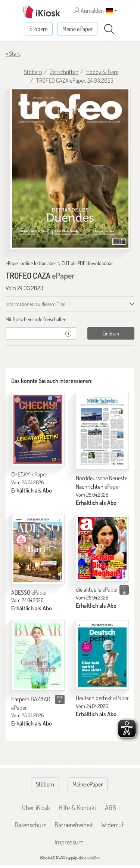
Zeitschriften (64, 72)
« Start (13, 53)
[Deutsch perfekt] (102, 655)
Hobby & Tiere (102, 72)
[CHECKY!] (38, 430)
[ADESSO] (38, 549)
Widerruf (112, 825)
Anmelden (89, 10)
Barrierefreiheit (74, 825)
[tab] (70, 319)
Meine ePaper (77, 29)
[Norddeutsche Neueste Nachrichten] (102, 431)
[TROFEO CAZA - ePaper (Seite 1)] (70, 169)
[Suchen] (109, 29)
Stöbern (39, 29)
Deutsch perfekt (102, 698)
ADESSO (29, 592)
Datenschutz (30, 825)
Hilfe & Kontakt (77, 807)
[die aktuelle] (102, 548)
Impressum (69, 842)
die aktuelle (97, 589)
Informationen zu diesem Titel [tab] (35, 304)
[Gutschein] (33, 333)
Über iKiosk (36, 807)
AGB (111, 807)
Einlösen (111, 333)
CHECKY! (29, 474)
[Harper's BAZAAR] (38, 655)
